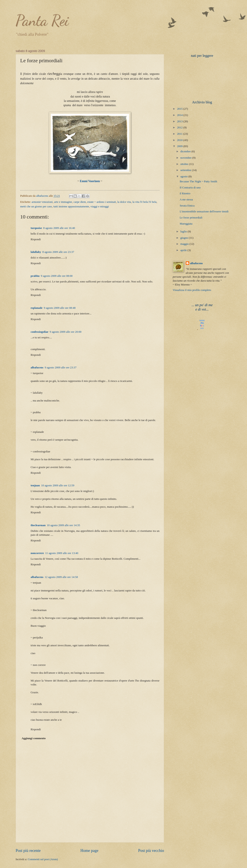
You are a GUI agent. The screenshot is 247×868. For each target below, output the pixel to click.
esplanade (36, 308)
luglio (184, 232)
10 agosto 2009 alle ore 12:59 (58, 485)
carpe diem (80, 202)
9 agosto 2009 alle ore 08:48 (60, 308)
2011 (180, 134)
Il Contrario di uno (190, 188)
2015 (180, 109)
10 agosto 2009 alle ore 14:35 (64, 525)
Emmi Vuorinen (90, 181)
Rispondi (36, 239)
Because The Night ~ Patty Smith (198, 181)
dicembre (186, 151)
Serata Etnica (187, 206)
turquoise (36, 228)
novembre (186, 158)
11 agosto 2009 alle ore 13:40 (62, 553)
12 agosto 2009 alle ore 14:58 (61, 577)
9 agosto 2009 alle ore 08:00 (57, 276)
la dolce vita (124, 202)
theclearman (38, 525)
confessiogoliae (40, 332)
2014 (180, 115)
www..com (202, 324)
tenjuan (35, 485)
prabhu (35, 276)
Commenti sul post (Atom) (43, 859)
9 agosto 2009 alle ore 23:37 (61, 368)
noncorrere (37, 553)
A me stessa (186, 200)
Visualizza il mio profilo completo (192, 290)
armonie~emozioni (42, 202)
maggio (185, 244)
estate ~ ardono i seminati (102, 202)
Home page (89, 851)
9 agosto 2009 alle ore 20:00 (66, 332)
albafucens (43, 196)
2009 (180, 146)
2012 (180, 128)
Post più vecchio (151, 851)
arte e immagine (63, 202)
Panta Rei (42, 20)
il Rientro (185, 193)
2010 (180, 140)
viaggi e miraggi (100, 207)
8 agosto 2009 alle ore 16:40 (59, 228)
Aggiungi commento (34, 738)
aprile (184, 250)
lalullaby (36, 252)
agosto (184, 176)
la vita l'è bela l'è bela (145, 202)
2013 (180, 121)
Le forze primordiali (191, 218)
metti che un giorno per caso (36, 207)
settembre (186, 170)
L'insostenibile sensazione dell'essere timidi (204, 212)
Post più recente (28, 851)
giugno (185, 238)
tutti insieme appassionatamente (71, 207)
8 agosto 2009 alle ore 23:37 (58, 252)
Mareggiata (186, 224)
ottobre (185, 164)
